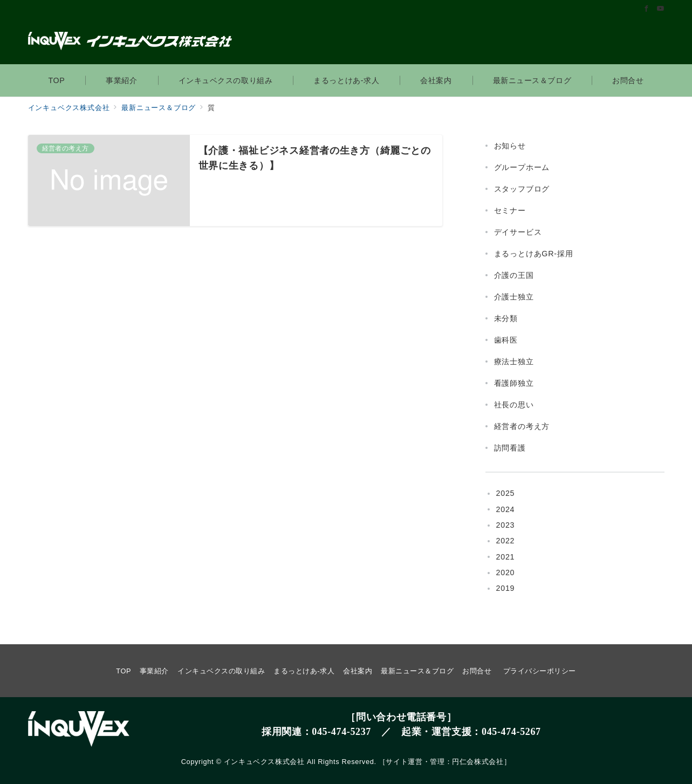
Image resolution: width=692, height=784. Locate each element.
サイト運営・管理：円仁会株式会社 (444, 762)
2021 (506, 557)
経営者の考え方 (522, 426)
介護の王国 (514, 275)
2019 (506, 588)
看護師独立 (514, 383)
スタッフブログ (522, 189)
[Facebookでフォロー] (647, 9)
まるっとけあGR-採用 (534, 254)
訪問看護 (510, 448)
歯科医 (506, 340)
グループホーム (522, 167)
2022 (506, 541)
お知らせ (510, 146)
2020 (506, 572)
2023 (506, 525)
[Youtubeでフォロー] (661, 9)
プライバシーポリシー (540, 671)
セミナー (510, 210)
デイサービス (518, 232)
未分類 (506, 318)
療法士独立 (514, 362)
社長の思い (514, 405)
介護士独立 (514, 297)
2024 (506, 509)
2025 (506, 493)
